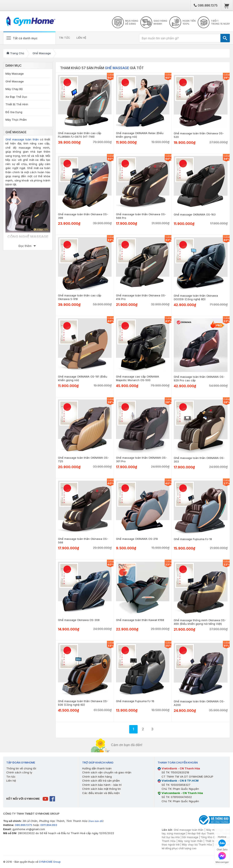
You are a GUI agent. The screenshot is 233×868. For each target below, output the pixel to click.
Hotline (222, 833)
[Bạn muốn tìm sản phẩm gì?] (180, 38)
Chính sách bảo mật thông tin (101, 789)
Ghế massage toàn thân (22, 139)
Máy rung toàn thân (190, 841)
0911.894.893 (49, 825)
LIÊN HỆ (81, 38)
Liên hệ (11, 781)
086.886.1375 (206, 5)
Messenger (222, 858)
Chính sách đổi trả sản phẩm (101, 781)
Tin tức (11, 777)
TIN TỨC (65, 38)
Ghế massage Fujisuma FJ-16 (135, 701)
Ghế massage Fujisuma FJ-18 (193, 539)
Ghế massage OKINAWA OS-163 (195, 214)
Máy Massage (15, 74)
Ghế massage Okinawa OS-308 (79, 620)
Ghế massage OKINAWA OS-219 (137, 539)
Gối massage (190, 837)
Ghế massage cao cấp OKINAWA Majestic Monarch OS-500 (138, 378)
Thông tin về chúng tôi (21, 768)
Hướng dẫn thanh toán (97, 768)
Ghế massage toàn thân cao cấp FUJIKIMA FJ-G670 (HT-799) (80, 135)
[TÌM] (225, 38)
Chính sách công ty (19, 772)
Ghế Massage (15, 81)
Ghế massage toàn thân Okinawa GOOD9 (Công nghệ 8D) (196, 297)
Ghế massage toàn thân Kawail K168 (140, 620)
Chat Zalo (222, 845)
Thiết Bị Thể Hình (17, 104)
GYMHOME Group (50, 862)
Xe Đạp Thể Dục (16, 97)
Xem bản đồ (96, 821)
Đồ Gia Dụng (14, 112)
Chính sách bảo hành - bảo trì (102, 785)
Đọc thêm (25, 246)
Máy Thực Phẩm (16, 120)
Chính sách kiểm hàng (97, 777)
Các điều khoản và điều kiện (101, 793)
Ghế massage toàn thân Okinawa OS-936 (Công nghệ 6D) (83, 703)
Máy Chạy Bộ (14, 89)
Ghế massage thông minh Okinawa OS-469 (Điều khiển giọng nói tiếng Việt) (200, 622)
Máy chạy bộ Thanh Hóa (197, 845)
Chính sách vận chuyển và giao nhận (107, 772)
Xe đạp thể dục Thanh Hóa (204, 834)
